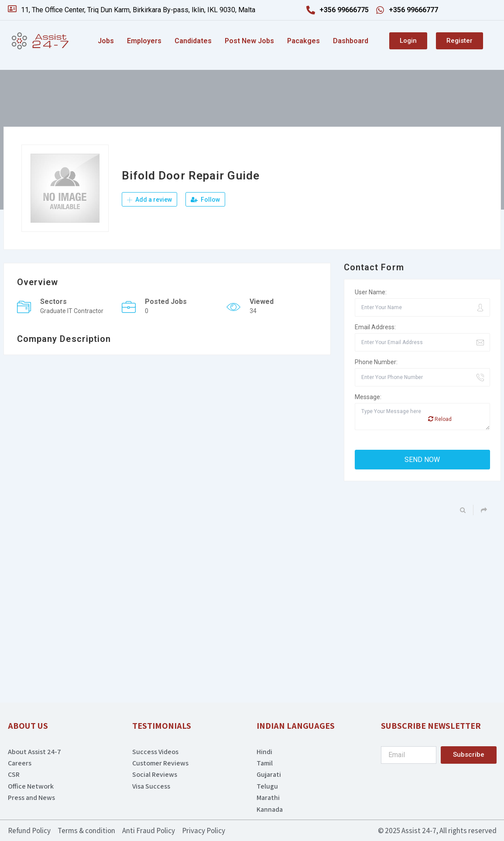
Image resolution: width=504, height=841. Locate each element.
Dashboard (351, 41)
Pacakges (303, 41)
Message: (368, 397)
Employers (144, 41)
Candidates (193, 41)
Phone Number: (376, 362)
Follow (205, 200)
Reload (440, 419)
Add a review (149, 200)
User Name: (371, 292)
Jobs (106, 41)
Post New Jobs (249, 41)
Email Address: (375, 327)
